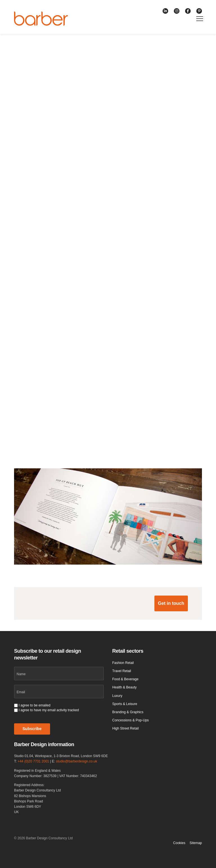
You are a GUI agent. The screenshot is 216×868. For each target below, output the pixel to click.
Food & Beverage (125, 679)
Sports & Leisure (125, 704)
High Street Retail (125, 728)
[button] (171, 603)
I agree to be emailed (34, 705)
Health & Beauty (124, 687)
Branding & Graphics (128, 712)
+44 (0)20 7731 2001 (33, 761)
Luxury (117, 696)
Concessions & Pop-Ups (130, 720)
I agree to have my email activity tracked (49, 710)
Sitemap (196, 843)
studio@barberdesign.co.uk (76, 761)
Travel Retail (122, 671)
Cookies (179, 843)
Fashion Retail (123, 663)
